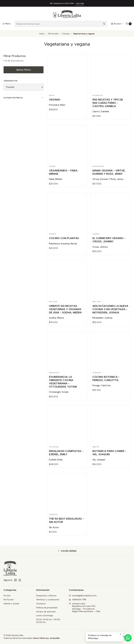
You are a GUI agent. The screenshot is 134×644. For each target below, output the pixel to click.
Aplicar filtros (24, 70)
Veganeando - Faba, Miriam (63, 184)
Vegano (55, 100)
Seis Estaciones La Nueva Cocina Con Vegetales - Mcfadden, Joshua (110, 321)
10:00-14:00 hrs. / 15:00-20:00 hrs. (49, 621)
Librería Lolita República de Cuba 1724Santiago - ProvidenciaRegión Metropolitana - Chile (85, 608)
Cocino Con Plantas (64, 250)
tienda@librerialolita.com (83, 596)
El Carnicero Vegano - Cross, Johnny (109, 251)
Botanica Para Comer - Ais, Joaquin (109, 464)
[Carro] (129, 24)
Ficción (7, 596)
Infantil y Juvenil (11, 604)
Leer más (80, 3)
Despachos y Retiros (46, 596)
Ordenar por (10, 81)
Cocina (66, 34)
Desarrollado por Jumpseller (47, 638)
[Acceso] (117, 24)
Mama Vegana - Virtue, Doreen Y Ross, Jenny (109, 184)
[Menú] (6, 24)
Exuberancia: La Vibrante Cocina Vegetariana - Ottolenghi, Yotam (63, 393)
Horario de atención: (46, 612)
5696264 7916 (78, 600)
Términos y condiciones (48, 600)
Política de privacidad (47, 608)
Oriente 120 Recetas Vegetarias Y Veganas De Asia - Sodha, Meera (65, 321)
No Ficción (53, 34)
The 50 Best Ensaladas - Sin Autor (66, 532)
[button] (67, 551)
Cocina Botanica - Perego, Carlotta (106, 390)
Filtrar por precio (24, 98)
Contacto (41, 604)
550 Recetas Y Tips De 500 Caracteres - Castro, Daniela (108, 103)
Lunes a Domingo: (45, 615)
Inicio (42, 34)
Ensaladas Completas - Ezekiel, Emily (66, 464)
